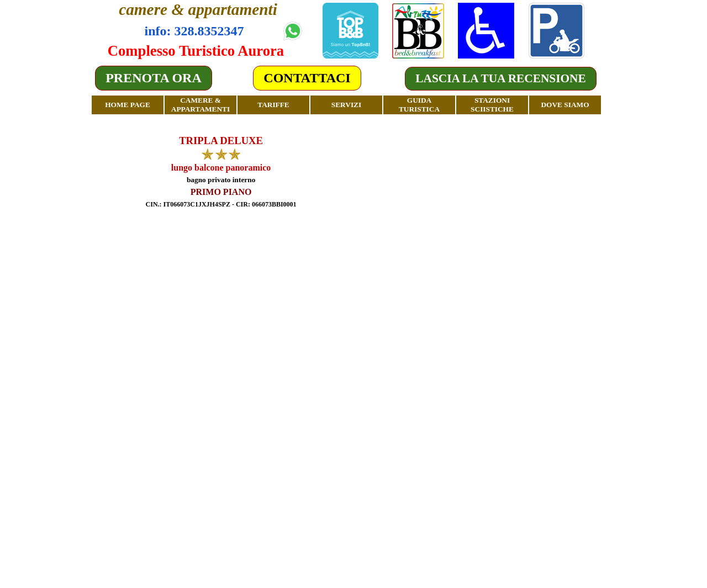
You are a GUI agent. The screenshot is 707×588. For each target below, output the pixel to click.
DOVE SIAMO (565, 105)
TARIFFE (273, 105)
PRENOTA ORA (154, 78)
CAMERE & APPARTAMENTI (201, 105)
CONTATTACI (307, 78)
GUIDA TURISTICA (419, 105)
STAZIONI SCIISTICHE (492, 105)
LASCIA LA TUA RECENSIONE (500, 78)
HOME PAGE (128, 105)
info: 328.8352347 (194, 31)
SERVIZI (346, 105)
